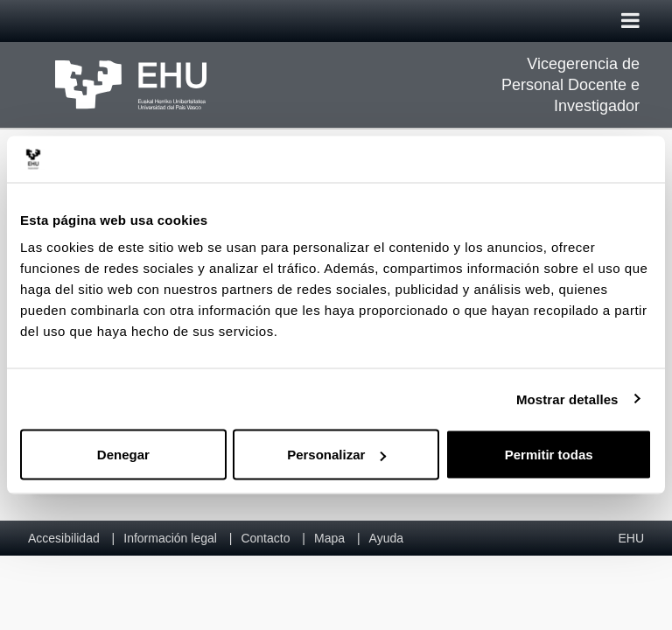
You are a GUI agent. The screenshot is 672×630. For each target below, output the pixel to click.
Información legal (170, 538)
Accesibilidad (64, 538)
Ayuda (386, 538)
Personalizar (336, 455)
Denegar (123, 455)
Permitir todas (549, 455)
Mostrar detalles (567, 399)
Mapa (329, 538)
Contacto (265, 538)
